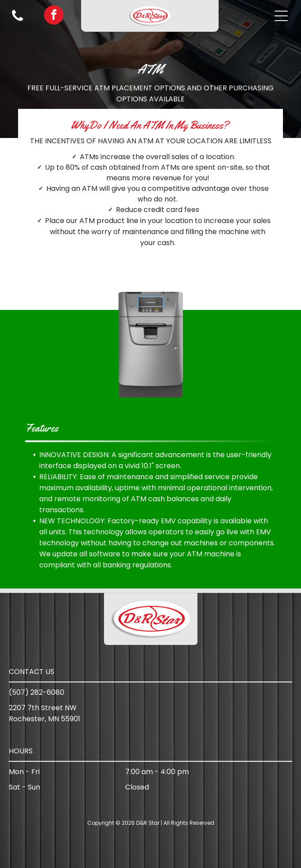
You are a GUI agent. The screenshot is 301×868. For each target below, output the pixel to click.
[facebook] (54, 16)
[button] (281, 16)
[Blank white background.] (18, 20)
